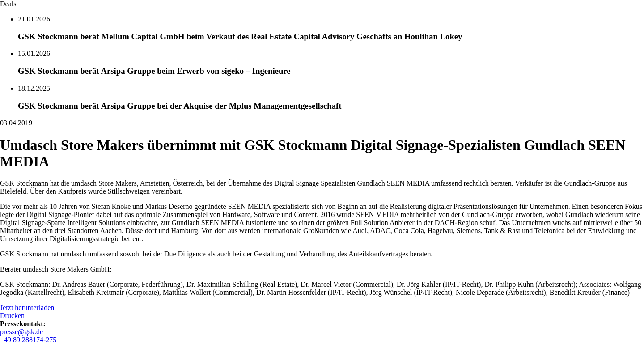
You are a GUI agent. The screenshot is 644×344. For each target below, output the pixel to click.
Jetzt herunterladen (27, 308)
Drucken (12, 316)
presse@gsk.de (21, 332)
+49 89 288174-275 (28, 340)
